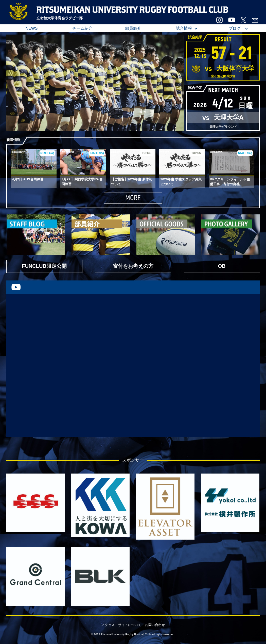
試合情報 (184, 28)
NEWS (32, 28)
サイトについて (130, 625)
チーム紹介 (82, 28)
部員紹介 (133, 28)
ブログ (235, 28)
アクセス (108, 625)
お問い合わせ (155, 625)
